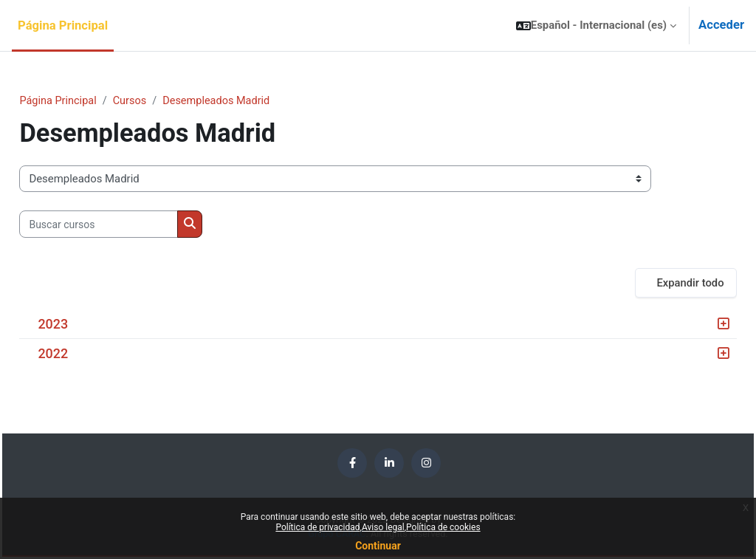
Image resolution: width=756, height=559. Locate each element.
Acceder (721, 25)
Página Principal (92, 101)
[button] (596, 25)
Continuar (378, 546)
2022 (86, 354)
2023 (86, 325)
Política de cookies (443, 527)
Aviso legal (383, 527)
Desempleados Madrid (254, 101)
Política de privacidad (317, 527)
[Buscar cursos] (132, 224)
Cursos (165, 101)
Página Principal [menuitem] (63, 25)
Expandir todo (657, 283)
